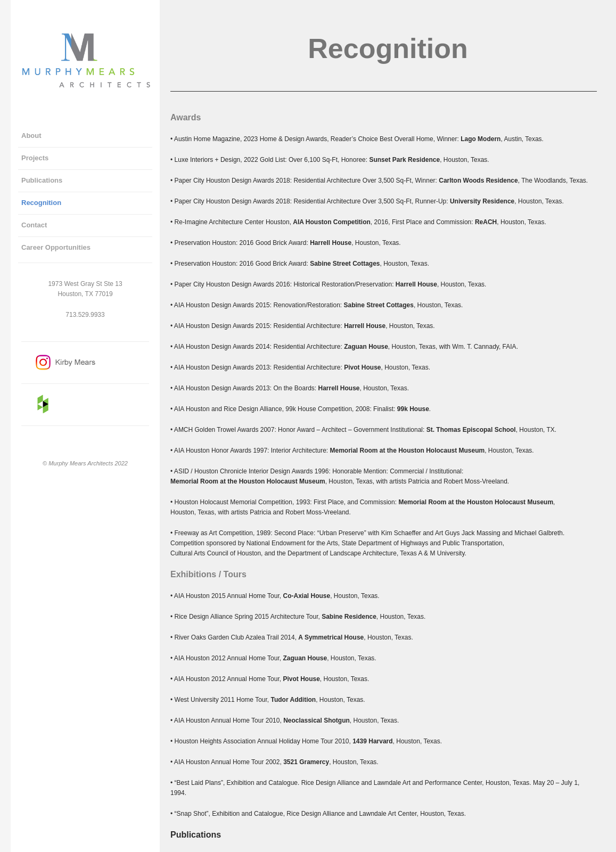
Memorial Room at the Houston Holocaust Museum (407, 450)
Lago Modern (481, 139)
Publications (196, 835)
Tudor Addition (294, 700)
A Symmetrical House (331, 637)
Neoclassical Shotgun (317, 720)
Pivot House (362, 367)
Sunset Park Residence (404, 160)
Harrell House (331, 243)
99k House (413, 409)
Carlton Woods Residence (478, 181)
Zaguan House (366, 347)
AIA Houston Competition (332, 222)
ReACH (486, 222)
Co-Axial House (306, 596)
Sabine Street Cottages (345, 264)
